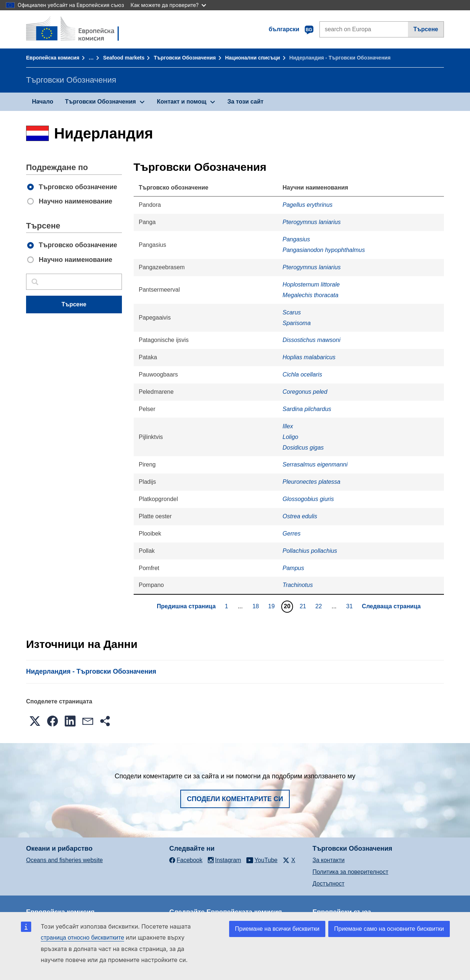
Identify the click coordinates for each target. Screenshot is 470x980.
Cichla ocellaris (303, 374)
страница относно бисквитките (82, 938)
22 (320, 606)
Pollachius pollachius (310, 551)
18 (256, 606)
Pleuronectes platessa (312, 482)
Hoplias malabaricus (309, 357)
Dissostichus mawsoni (312, 340)
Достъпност (328, 884)
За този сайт (245, 102)
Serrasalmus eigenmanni (315, 464)
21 (304, 606)
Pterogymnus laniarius (312, 222)
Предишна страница (186, 606)
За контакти (328, 860)
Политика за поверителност (350, 872)
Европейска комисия (53, 58)
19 (272, 606)
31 (350, 606)
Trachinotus (298, 585)
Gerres (292, 534)
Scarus (292, 312)
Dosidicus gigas (303, 448)
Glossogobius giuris (308, 499)
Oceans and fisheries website (64, 860)
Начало (43, 102)
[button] (35, 721)
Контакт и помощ (182, 102)
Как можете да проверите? (168, 5)
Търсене (426, 29)
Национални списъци (253, 58)
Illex (288, 426)
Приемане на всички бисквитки (277, 929)
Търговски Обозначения (185, 58)
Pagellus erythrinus (308, 205)
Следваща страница (391, 606)
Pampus (294, 568)
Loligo (291, 437)
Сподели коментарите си (235, 799)
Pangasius (297, 239)
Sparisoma (297, 323)
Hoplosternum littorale (311, 284)
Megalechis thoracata (311, 295)
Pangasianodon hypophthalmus (324, 250)
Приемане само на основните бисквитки (389, 929)
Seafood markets (124, 58)
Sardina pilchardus (307, 409)
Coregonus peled (305, 392)
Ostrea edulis (300, 516)
